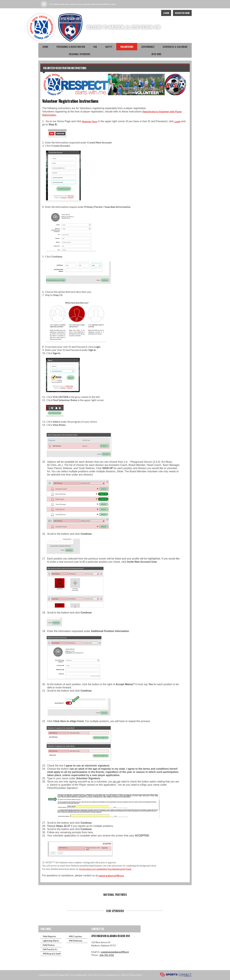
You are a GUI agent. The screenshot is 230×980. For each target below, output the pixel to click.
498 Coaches (75, 936)
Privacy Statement (79, 975)
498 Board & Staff (52, 954)
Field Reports (49, 936)
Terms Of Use (94, 975)
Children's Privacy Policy (131, 975)
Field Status (49, 945)
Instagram (155, 13)
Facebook (141, 13)
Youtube (148, 13)
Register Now (182, 13)
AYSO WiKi (156, 54)
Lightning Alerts (51, 941)
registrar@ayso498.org (111, 875)
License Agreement (110, 975)
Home (45, 47)
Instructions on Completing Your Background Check (105, 869)
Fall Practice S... (50, 949)
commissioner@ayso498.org (115, 952)
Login (166, 13)
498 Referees (76, 941)
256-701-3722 (107, 955)
